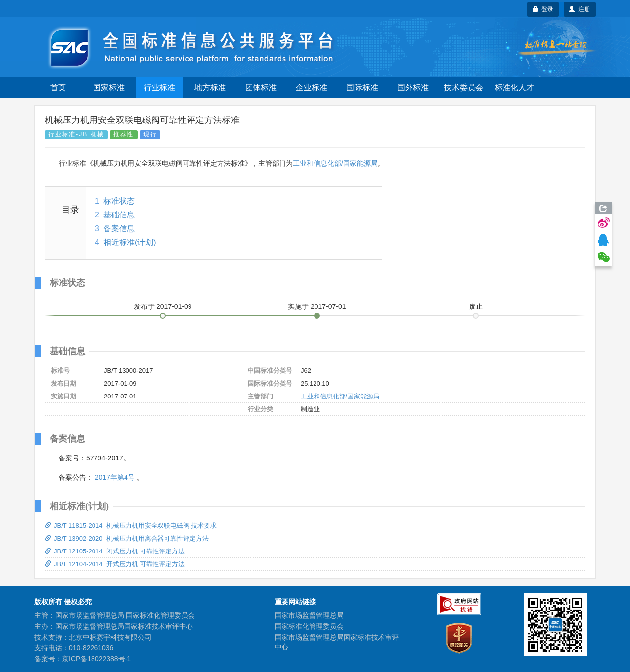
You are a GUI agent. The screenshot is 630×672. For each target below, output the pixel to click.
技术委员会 (464, 87)
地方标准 (210, 87)
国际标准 (362, 87)
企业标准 (312, 87)
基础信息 (119, 215)
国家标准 (109, 87)
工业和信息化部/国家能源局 (335, 163)
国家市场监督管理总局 (309, 615)
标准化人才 (514, 87)
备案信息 (119, 229)
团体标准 (261, 87)
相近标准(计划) (130, 242)
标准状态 (119, 201)
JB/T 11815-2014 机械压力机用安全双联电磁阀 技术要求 (131, 526)
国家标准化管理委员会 (309, 626)
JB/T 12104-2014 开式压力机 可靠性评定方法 (115, 564)
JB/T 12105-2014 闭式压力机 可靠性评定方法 (115, 551)
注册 (580, 9)
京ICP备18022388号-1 (96, 659)
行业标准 (159, 87)
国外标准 (413, 87)
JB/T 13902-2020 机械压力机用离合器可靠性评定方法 (127, 538)
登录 (543, 9)
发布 (163, 306)
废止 (476, 306)
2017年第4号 (115, 477)
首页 (58, 87)
